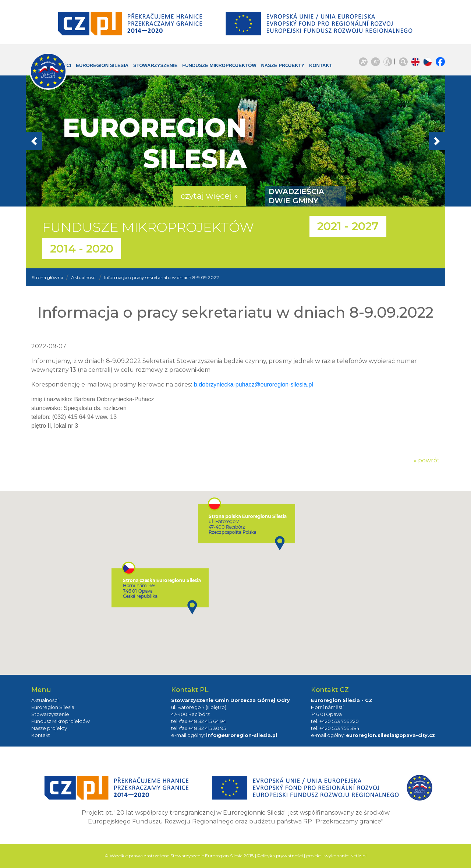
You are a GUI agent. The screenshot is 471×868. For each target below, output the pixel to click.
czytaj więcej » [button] (209, 196)
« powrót (427, 460)
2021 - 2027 (348, 226)
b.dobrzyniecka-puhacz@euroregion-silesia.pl (254, 384)
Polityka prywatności (280, 856)
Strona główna (47, 277)
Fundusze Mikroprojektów (207, 69)
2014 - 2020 (82, 249)
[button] (57, 141)
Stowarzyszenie (157, 65)
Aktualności (84, 277)
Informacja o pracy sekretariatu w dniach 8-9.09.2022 (162, 277)
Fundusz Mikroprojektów (61, 721)
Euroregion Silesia (97, 69)
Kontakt (315, 65)
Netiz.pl (358, 856)
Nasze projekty (271, 69)
